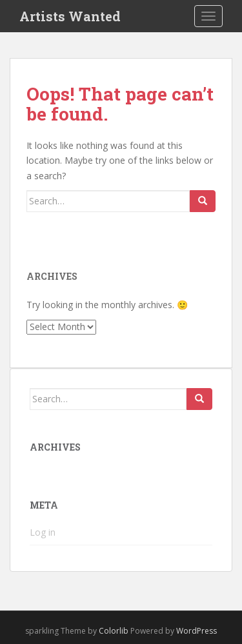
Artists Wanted (70, 16)
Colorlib (114, 631)
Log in (43, 532)
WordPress (197, 631)
